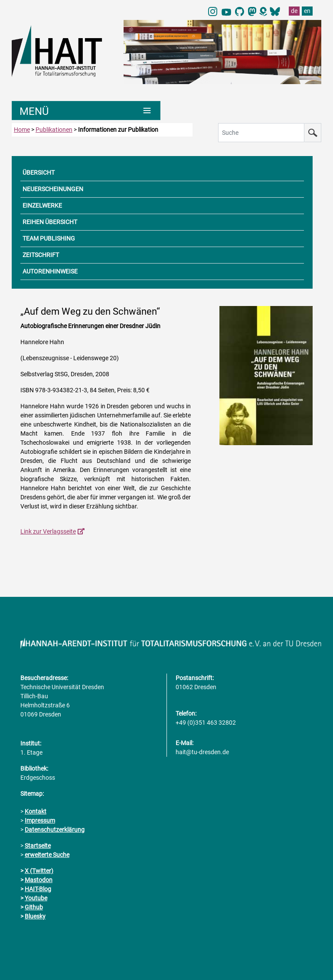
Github (34, 907)
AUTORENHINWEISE (50, 271)
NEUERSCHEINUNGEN (53, 189)
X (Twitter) (39, 871)
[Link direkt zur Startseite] (63, 50)
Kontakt (36, 811)
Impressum (40, 820)
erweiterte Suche (47, 855)
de (294, 11)
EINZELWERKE (42, 205)
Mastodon (39, 880)
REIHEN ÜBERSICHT (50, 222)
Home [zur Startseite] (22, 130)
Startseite (38, 846)
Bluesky (35, 916)
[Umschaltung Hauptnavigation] (86, 111)
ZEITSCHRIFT (41, 255)
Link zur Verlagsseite (48, 531)
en (307, 11)
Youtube (36, 898)
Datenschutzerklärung (55, 830)
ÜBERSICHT (39, 173)
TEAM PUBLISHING (49, 238)
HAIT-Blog (38, 889)
